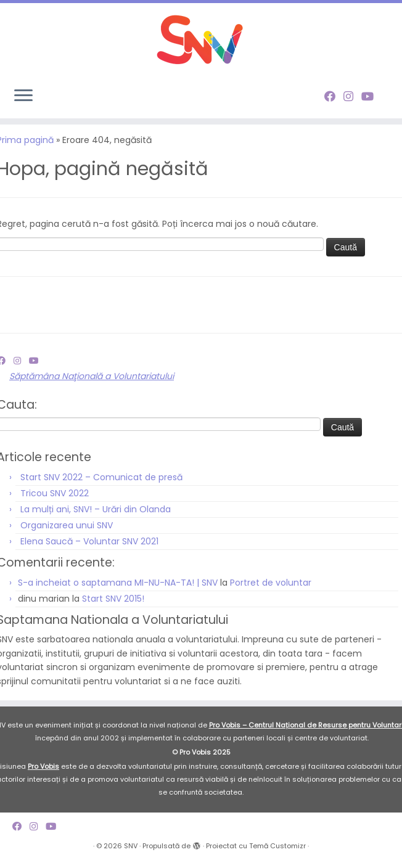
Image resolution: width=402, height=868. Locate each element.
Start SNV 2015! (113, 606)
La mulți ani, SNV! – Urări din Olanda (96, 516)
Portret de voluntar (271, 590)
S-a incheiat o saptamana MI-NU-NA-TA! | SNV (118, 590)
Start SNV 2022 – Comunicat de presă (101, 484)
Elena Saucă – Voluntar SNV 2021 (89, 548)
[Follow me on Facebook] (334, 96)
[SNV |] (201, 40)
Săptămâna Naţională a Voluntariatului (92, 383)
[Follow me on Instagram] (352, 96)
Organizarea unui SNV (67, 532)
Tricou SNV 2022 (55, 500)
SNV (131, 853)
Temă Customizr (277, 853)
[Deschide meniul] (23, 96)
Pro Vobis (43, 773)
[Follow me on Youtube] (371, 96)
